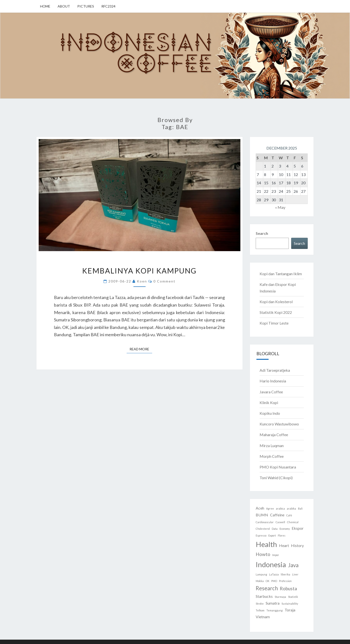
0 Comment (164, 281)
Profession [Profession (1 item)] (285, 581)
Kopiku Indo (270, 413)
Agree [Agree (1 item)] (270, 508)
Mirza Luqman (272, 446)
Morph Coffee (272, 456)
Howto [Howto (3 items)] (263, 554)
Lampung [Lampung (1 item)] (261, 574)
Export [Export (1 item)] (272, 535)
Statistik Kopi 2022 (276, 312)
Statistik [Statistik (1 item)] (293, 597)
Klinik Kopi (269, 402)
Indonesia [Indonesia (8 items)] (271, 564)
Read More (141, 349)
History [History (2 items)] (297, 545)
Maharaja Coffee (274, 435)
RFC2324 (108, 6)
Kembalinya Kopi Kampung (139, 271)
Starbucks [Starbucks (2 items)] (264, 596)
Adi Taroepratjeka (275, 370)
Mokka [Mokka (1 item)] (260, 581)
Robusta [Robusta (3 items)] (288, 588)
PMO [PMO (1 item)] (274, 581)
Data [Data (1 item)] (275, 529)
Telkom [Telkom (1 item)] (260, 610)
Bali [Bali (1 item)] (300, 508)
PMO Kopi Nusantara (278, 467)
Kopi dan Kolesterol (276, 302)
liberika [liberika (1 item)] (285, 574)
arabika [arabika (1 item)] (291, 508)
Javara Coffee (271, 392)
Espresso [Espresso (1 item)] (261, 535)
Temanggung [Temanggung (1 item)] (275, 610)
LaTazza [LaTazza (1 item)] (274, 574)
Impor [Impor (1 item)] (276, 555)
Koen (142, 281)
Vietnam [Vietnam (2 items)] (263, 617)
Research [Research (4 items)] (267, 588)
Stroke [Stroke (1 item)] (260, 604)
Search (262, 233)
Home (45, 6)
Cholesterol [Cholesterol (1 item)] (263, 529)
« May (280, 207)
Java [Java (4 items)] (293, 565)
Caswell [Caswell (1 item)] (280, 522)
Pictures (86, 6)
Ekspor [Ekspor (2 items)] (298, 528)
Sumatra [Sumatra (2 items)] (273, 603)
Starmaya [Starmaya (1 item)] (280, 597)
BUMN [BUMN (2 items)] (262, 515)
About (64, 6)
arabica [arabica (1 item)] (280, 508)
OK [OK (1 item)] (267, 581)
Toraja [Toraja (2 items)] (290, 610)
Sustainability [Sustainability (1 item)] (290, 604)
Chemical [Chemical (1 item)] (293, 522)
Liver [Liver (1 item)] (295, 574)
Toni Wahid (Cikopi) (276, 478)
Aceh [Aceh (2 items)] (260, 508)
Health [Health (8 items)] (266, 544)
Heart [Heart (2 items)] (284, 545)
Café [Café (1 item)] (289, 515)
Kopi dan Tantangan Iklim (281, 274)
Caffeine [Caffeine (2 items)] (277, 515)
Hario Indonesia (273, 381)
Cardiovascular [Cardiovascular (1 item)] (265, 522)
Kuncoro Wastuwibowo (279, 424)
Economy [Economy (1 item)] (285, 529)
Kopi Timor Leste (274, 323)
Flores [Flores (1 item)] (282, 535)
